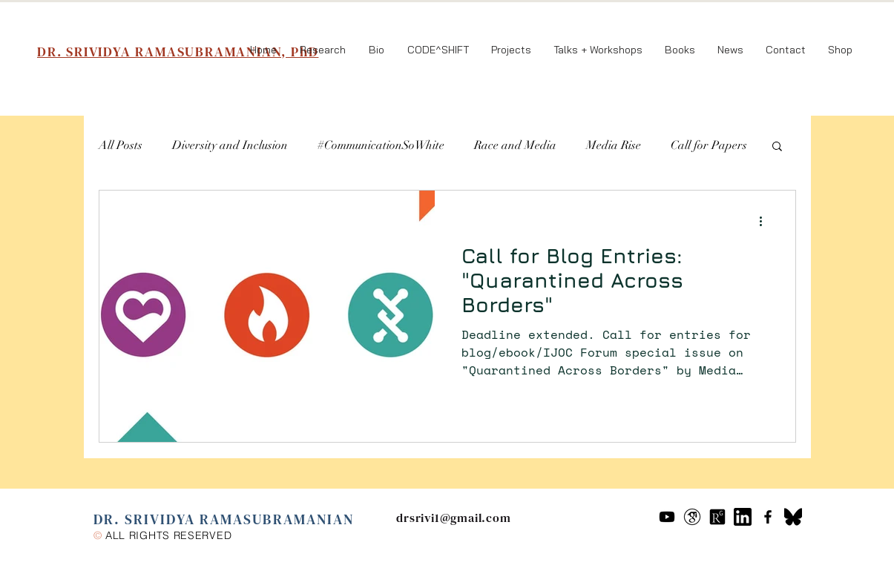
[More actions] (766, 221)
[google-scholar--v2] (692, 517)
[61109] (743, 517)
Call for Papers (709, 145)
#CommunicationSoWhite (381, 145)
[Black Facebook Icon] (768, 517)
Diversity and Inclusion (230, 145)
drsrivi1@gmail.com (453, 518)
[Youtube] (667, 517)
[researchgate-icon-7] (717, 517)
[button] (777, 147)
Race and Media (515, 145)
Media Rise (614, 145)
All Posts (121, 145)
